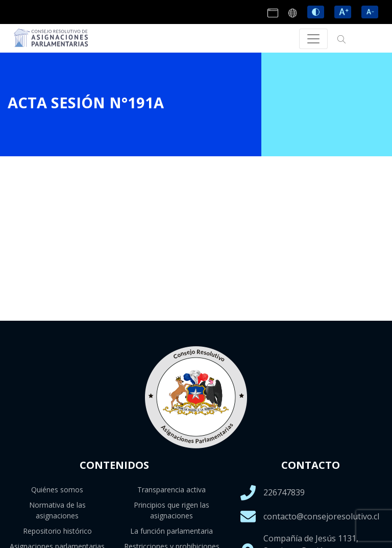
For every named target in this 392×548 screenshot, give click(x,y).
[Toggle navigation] (313, 39)
